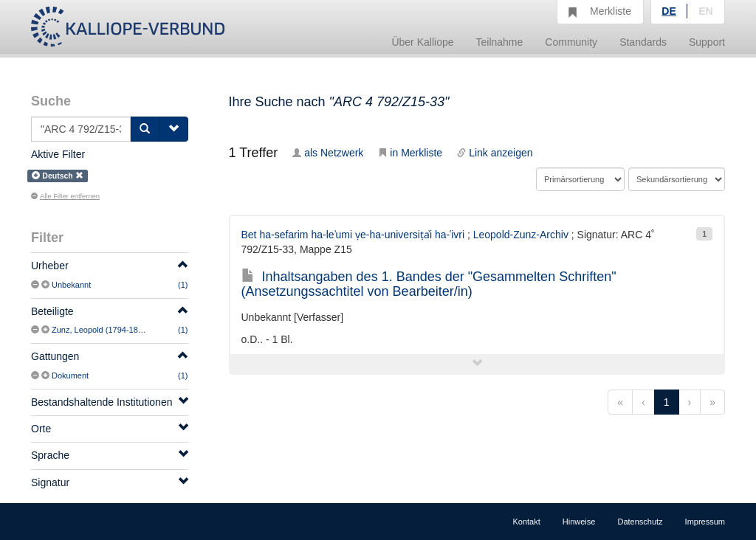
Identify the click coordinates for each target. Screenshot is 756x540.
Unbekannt (71, 285)
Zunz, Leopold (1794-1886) (101, 330)
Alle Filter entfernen (65, 196)
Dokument (70, 375)
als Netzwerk (328, 153)
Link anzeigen (495, 153)
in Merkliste (410, 153)
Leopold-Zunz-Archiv (521, 235)
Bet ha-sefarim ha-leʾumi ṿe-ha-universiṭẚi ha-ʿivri (353, 235)
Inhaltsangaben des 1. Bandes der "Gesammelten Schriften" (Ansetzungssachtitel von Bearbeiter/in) (429, 284)
